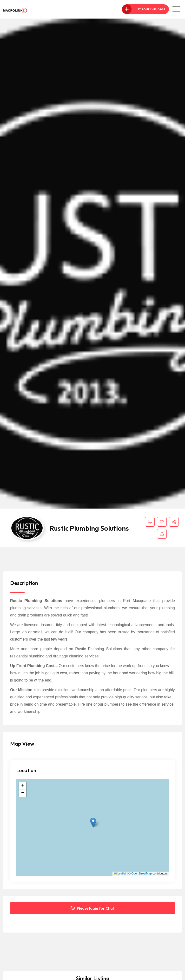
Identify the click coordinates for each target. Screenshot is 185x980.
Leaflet (120, 874)
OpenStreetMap (142, 874)
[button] (93, 823)
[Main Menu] (176, 9)
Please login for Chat (92, 908)
